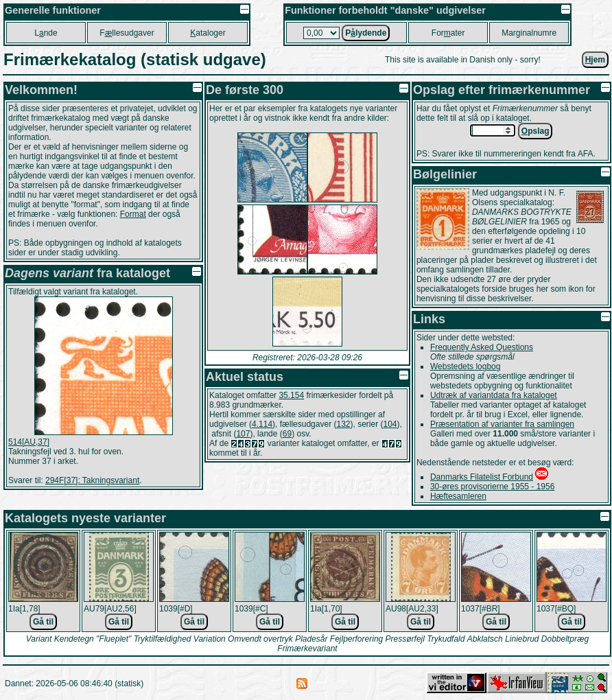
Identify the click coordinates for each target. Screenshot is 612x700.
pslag (535, 131)
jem (595, 60)
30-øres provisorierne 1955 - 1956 (492, 487)
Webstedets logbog (466, 366)
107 (243, 434)
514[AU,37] (29, 442)
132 (343, 424)
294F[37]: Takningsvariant (92, 480)
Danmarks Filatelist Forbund (482, 477)
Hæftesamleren (458, 496)
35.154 (291, 395)
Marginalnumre (529, 33)
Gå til (43, 622)
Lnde (46, 33)
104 (390, 424)
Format (133, 214)
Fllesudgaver (127, 33)
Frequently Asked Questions (482, 347)
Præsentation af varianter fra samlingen (502, 424)
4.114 (262, 424)
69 (287, 434)
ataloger (208, 33)
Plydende (366, 33)
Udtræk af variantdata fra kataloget (494, 395)
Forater (448, 33)
